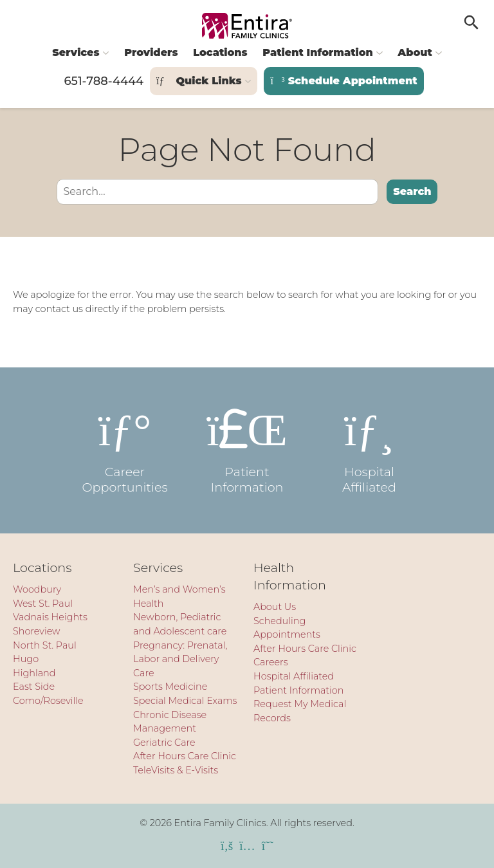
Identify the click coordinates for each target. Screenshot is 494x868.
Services (76, 52)
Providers (151, 52)
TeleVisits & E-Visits (176, 770)
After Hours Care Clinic (185, 756)
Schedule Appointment (343, 81)
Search (412, 191)
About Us (275, 607)
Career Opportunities (125, 450)
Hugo (26, 659)
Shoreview (37, 631)
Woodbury (37, 589)
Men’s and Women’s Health (179, 596)
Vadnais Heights (50, 617)
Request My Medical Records (300, 711)
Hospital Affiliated (369, 450)
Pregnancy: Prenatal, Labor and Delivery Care (180, 659)
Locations (220, 52)
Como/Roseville (48, 701)
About (415, 52)
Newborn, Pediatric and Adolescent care (180, 624)
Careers (271, 662)
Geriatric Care (164, 743)
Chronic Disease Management (170, 722)
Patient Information (318, 52)
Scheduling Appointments (287, 628)
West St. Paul (43, 604)
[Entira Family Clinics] (247, 26)
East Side (34, 687)
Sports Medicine (170, 687)
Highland (34, 673)
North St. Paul (45, 645)
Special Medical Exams (185, 701)
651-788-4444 (104, 81)
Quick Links (199, 81)
